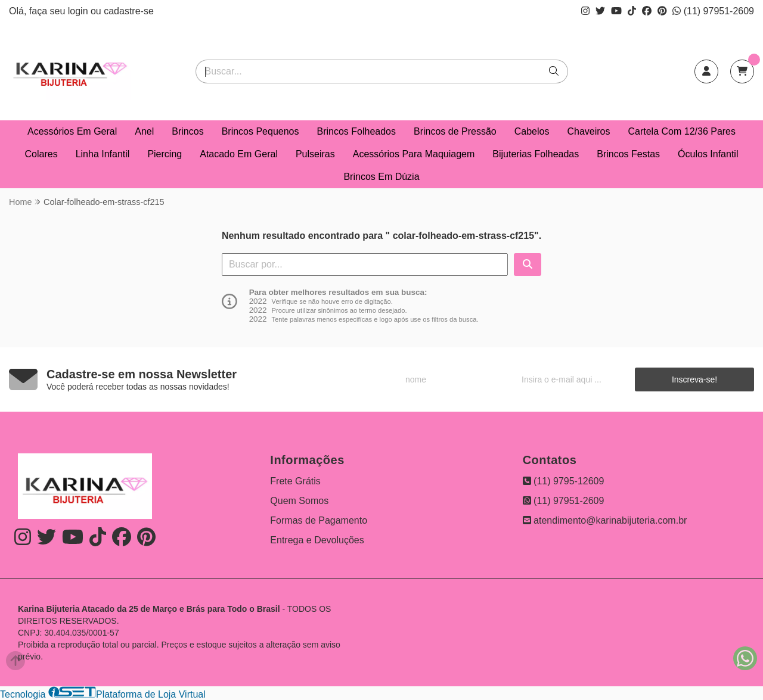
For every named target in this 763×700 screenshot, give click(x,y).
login (79, 11)
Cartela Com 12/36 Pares (682, 131)
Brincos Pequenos (260, 131)
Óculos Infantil (708, 154)
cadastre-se (129, 11)
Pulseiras (315, 154)
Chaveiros (588, 131)
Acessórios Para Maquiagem (414, 154)
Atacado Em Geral (239, 154)
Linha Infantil (103, 154)
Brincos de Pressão (455, 131)
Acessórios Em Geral (72, 131)
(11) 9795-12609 (564, 481)
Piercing (165, 154)
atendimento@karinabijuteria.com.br (605, 520)
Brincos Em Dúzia (381, 177)
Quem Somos (299, 501)
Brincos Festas (628, 154)
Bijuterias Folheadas (536, 154)
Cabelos (532, 131)
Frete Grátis (295, 481)
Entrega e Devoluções (317, 540)
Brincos (187, 131)
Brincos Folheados (357, 131)
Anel (144, 131)
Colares (41, 154)
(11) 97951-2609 (713, 11)
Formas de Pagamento (319, 520)
